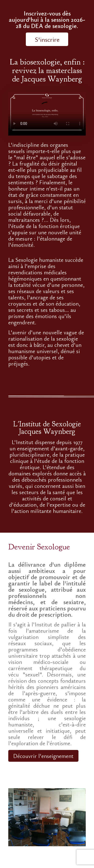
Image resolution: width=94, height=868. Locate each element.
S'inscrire (47, 39)
